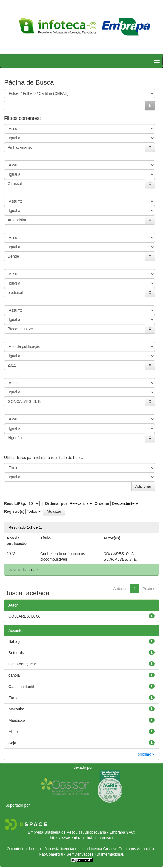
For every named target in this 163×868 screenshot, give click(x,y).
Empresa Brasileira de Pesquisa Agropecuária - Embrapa (77, 832)
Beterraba (17, 653)
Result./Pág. (15, 503)
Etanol (14, 698)
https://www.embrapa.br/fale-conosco (81, 838)
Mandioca (17, 720)
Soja (12, 743)
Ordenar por (56, 503)
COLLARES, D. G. (119, 554)
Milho (13, 732)
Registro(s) (14, 511)
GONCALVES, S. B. (120, 559)
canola (14, 675)
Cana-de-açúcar (22, 664)
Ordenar (102, 503)
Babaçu (15, 641)
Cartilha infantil (21, 687)
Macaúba (16, 709)
